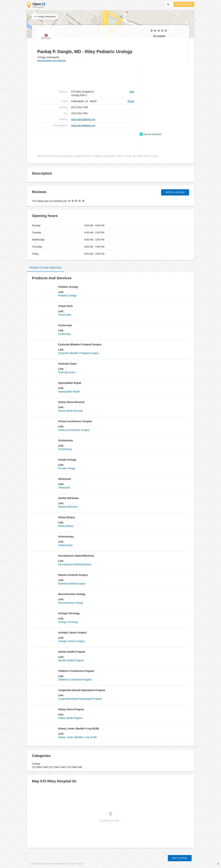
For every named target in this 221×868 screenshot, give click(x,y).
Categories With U (83, 156)
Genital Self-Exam (68, 507)
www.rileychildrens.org (83, 119)
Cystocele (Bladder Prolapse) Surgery (78, 353)
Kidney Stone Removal (70, 411)
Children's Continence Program (75, 680)
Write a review (175, 192)
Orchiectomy (65, 449)
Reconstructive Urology (71, 603)
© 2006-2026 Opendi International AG (48, 864)
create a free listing (184, 4)
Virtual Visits (65, 315)
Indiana (40, 156)
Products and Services (45, 268)
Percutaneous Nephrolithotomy (75, 564)
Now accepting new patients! (52, 60)
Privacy (80, 864)
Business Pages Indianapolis (59, 156)
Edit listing (180, 858)
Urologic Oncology (68, 622)
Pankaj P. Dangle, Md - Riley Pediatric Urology (137, 156)
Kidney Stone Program (70, 718)
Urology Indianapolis (45, 17)
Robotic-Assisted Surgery (72, 584)
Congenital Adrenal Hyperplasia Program (80, 699)
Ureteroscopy (65, 545)
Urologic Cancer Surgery (71, 641)
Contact (71, 864)
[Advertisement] (84, 140)
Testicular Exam (67, 372)
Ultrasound (64, 488)
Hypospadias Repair (69, 392)
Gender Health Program (71, 660)
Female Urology (67, 468)
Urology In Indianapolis (103, 156)
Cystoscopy (64, 334)
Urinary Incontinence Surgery (74, 430)
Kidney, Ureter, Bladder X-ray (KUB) (77, 737)
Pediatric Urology (67, 296)
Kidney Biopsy (66, 526)
